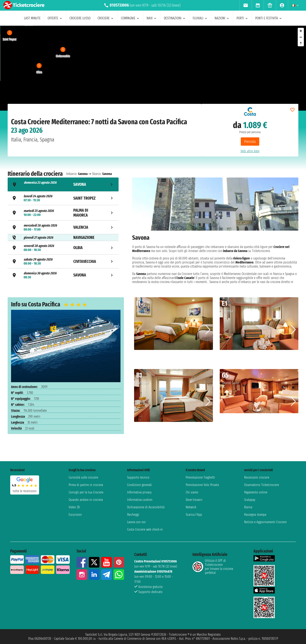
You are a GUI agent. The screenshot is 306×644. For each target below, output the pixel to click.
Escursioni (75, 515)
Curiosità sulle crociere (83, 477)
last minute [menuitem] (32, 18)
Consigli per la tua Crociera (86, 492)
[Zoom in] (301, 31)
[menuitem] (246, 5)
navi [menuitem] (152, 18)
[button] (208, 330)
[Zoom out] (301, 37)
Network (191, 507)
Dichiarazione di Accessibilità (146, 507)
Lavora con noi (136, 522)
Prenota (250, 142)
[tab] (63, 184)
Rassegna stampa (255, 515)
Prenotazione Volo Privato (202, 485)
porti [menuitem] (242, 18)
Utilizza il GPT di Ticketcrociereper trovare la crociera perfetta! (213, 567)
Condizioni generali (140, 485)
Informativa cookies (140, 500)
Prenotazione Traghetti (200, 477)
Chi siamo (192, 492)
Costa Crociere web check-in (145, 529)
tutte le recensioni (25, 491)
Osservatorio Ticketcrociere (262, 485)
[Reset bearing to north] (301, 43)
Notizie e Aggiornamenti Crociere (265, 522)
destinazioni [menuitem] (175, 18)
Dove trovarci (194, 500)
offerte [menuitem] (55, 18)
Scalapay (250, 500)
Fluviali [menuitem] (200, 18)
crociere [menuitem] (106, 18)
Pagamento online (256, 492)
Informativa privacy (139, 492)
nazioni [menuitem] (222, 18)
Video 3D (74, 507)
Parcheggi (133, 515)
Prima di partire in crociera (86, 485)
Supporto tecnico (138, 477)
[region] (153, 68)
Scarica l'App (194, 515)
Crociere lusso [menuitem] (80, 18)
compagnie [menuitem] (130, 18)
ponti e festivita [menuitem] (269, 18)
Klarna (248, 507)
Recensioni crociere (257, 477)
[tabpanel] (215, 231)
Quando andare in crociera (86, 500)
